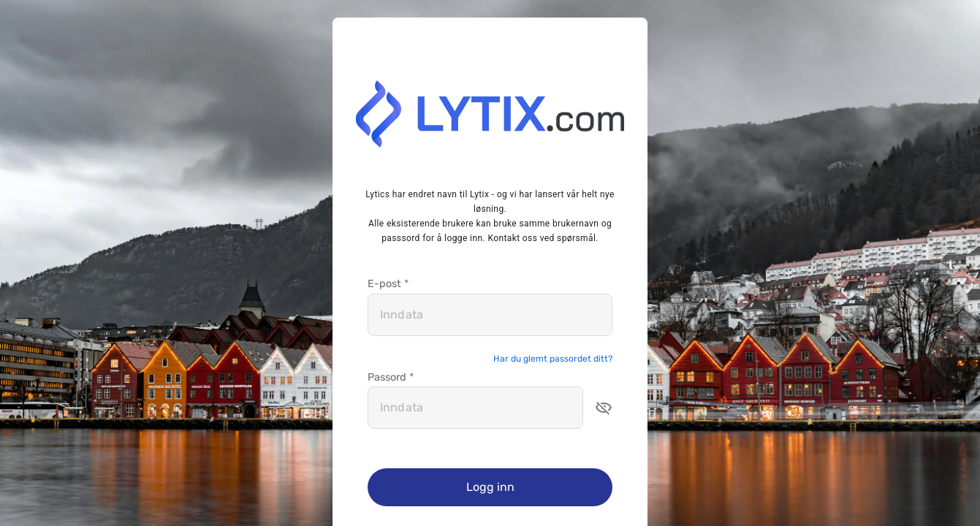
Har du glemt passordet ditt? (553, 359)
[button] (604, 408)
